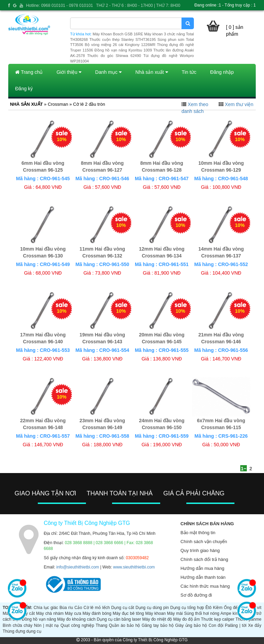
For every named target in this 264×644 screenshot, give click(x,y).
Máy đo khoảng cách (76, 619)
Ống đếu (232, 608)
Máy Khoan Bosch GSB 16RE (118, 34)
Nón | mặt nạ (47, 625)
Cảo (78, 608)
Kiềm (218, 608)
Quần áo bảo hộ (125, 625)
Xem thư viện (239, 104)
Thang (101, 625)
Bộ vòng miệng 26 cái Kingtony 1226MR (120, 45)
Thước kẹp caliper (218, 619)
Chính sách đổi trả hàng (204, 559)
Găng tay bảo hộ (158, 625)
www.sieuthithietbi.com (134, 567)
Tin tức (189, 72)
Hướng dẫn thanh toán (203, 577)
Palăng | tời (236, 625)
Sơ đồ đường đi (196, 595)
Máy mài (175, 613)
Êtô (208, 608)
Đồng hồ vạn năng (39, 619)
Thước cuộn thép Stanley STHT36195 (123, 39)
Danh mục (108, 72)
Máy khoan (156, 613)
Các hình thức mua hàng (205, 586)
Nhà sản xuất (152, 72)
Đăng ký (24, 89)
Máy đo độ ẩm (186, 619)
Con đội (216, 625)
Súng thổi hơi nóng (202, 613)
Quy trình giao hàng (200, 550)
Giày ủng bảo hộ (191, 625)
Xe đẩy (255, 625)
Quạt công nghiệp (77, 625)
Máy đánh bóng (97, 613)
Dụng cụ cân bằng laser (119, 619)
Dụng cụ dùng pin (152, 608)
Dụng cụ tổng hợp (187, 608)
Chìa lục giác (46, 608)
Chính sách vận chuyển (204, 542)
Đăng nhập (222, 72)
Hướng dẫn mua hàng (202, 568)
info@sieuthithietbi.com (78, 567)
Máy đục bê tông (128, 613)
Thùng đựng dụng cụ (22, 631)
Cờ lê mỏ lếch (97, 608)
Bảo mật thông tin (198, 533)
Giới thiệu (69, 72)
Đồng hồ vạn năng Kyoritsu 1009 (123, 50)
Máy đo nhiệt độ (157, 619)
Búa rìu (66, 608)
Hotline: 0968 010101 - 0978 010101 (60, 5)
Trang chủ (29, 72)
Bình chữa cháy (18, 625)
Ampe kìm (230, 613)
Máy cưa (73, 613)
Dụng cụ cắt (123, 608)
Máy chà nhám (50, 613)
